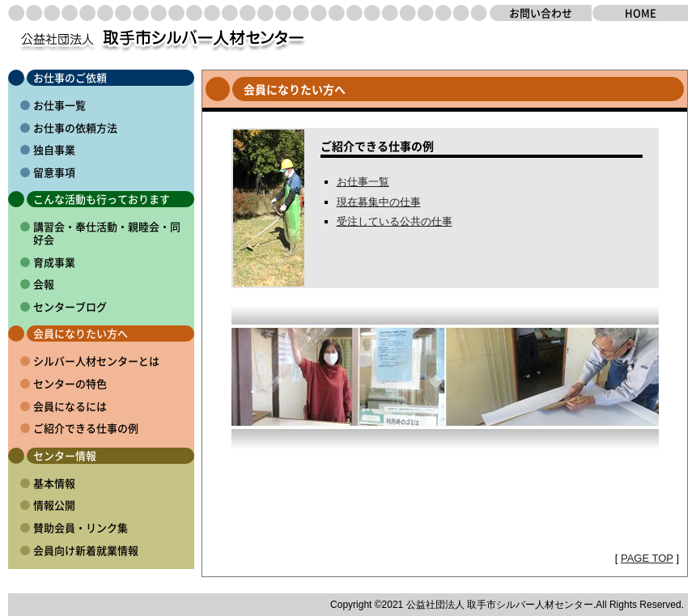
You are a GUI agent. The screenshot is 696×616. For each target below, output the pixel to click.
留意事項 (54, 172)
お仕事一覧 (59, 105)
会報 (44, 284)
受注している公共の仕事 (395, 221)
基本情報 (54, 483)
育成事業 (54, 262)
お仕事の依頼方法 (75, 127)
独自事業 (54, 149)
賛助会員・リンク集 (81, 527)
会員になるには (70, 406)
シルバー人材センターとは (96, 361)
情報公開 (54, 505)
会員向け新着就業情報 (86, 550)
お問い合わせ (541, 13)
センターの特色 (70, 383)
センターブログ (70, 306)
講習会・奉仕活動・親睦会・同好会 (107, 233)
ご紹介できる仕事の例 (86, 428)
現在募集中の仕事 (379, 202)
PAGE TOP (647, 558)
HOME (641, 13)
